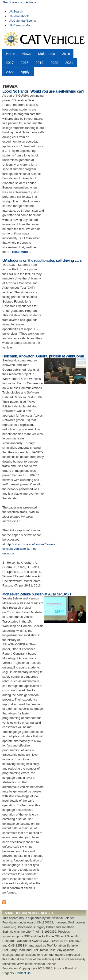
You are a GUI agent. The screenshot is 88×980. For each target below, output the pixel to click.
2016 (66, 54)
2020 (54, 63)
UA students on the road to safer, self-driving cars (42, 260)
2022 (10, 72)
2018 (25, 63)
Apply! (26, 72)
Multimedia (46, 54)
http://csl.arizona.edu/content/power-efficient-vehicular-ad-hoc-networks (29, 549)
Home (11, 54)
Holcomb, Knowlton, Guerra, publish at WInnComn (43, 356)
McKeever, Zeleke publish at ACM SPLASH (37, 594)
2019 (40, 63)
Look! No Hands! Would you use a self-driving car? (43, 91)
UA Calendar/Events (22, 21)
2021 (69, 63)
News (27, 54)
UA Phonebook (19, 16)
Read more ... (22, 252)
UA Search (16, 11)
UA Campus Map (20, 25)
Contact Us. (23, 973)
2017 (10, 63)
